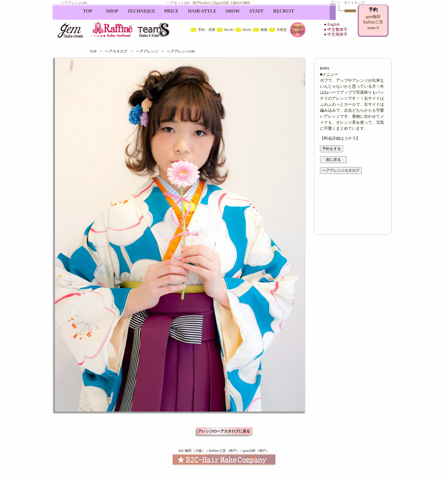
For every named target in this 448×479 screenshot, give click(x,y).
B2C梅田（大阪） (192, 451)
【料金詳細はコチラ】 (340, 138)
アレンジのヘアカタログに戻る (224, 431)
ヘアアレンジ (147, 51)
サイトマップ (354, 3)
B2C (224, 23)
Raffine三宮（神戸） (224, 451)
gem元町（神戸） (256, 451)
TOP (93, 51)
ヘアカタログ (116, 51)
